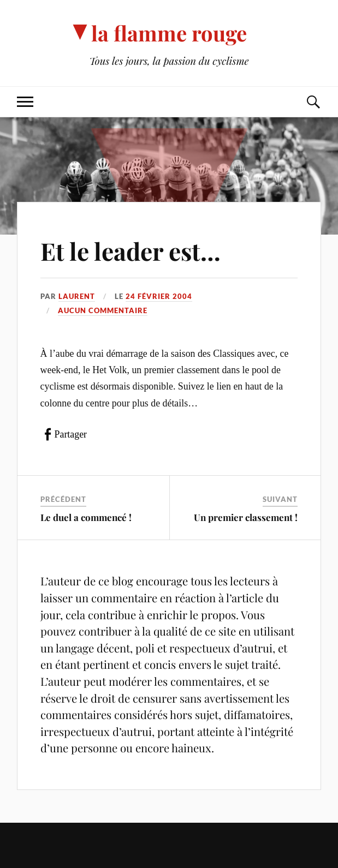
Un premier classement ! (246, 517)
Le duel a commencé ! (86, 517)
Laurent (77, 296)
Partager (71, 434)
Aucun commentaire (103, 310)
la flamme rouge (169, 33)
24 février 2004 (159, 296)
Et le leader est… (131, 251)
